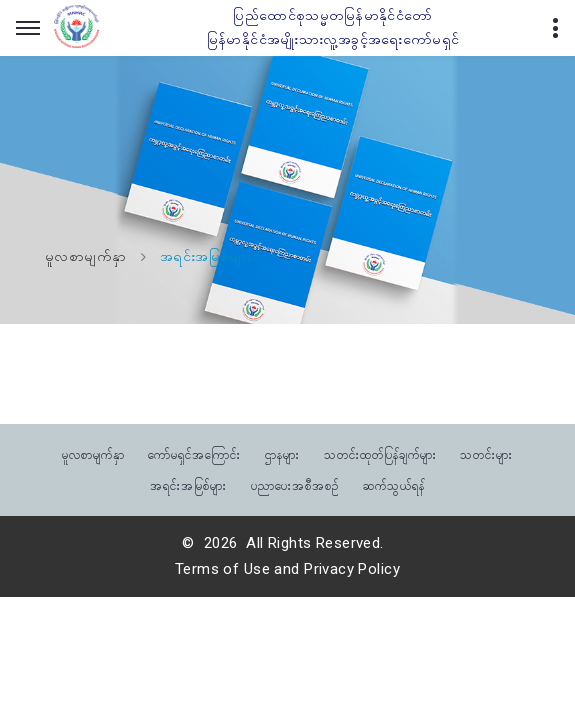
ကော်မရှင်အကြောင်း (194, 453)
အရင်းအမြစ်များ (188, 484)
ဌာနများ (282, 453)
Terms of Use (222, 569)
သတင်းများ (486, 453)
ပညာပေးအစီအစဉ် (295, 484)
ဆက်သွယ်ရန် (394, 484)
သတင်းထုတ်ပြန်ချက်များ (380, 453)
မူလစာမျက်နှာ (86, 257)
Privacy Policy (352, 569)
